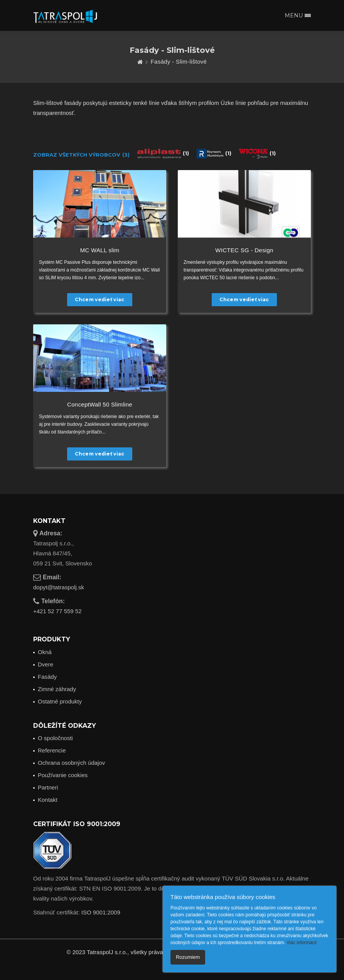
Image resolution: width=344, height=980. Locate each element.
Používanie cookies (63, 775)
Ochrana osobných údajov (71, 763)
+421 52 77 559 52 (57, 611)
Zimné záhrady (57, 689)
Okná (45, 652)
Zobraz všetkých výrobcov (81, 155)
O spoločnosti (55, 738)
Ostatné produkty (60, 701)
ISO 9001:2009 (101, 912)
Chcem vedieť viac (99, 299)
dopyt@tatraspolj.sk (59, 587)
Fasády (47, 677)
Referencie (52, 750)
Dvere (46, 664)
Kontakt (48, 800)
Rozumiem (188, 957)
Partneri (48, 787)
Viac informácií (302, 943)
